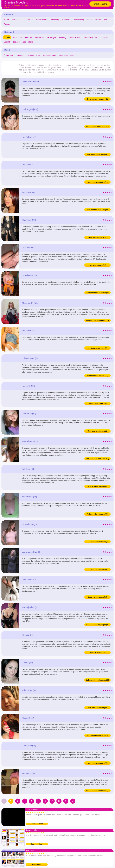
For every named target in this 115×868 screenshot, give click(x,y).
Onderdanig (79, 20)
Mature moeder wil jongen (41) (98, 625)
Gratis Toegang (100, 4)
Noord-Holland (91, 37)
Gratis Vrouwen (37, 824)
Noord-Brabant (75, 37)
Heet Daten (37, 865)
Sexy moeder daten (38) (98, 403)
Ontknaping (55, 20)
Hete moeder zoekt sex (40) (97, 210)
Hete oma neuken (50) (97, 265)
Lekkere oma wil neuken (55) (97, 320)
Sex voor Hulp (37, 844)
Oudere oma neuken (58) (97, 597)
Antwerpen (8, 55)
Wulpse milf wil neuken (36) (98, 514)
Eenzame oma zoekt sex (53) (97, 459)
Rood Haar (29, 20)
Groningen (52, 37)
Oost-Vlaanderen (33, 55)
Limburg (63, 37)
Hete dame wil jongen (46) (97, 99)
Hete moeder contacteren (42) (97, 735)
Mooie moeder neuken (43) (97, 376)
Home (6, 19)
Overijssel (104, 37)
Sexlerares (67, 20)
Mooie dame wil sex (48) (97, 348)
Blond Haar (16, 20)
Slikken (98, 20)
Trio (106, 20)
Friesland (28, 37)
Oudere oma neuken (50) (97, 569)
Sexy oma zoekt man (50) (98, 431)
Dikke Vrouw (41, 20)
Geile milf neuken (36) (97, 652)
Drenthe (7, 37)
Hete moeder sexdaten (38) (97, 763)
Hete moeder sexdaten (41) (97, 182)
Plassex (7, 24)
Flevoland (17, 37)
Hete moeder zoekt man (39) (98, 127)
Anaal (90, 20)
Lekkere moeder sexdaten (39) (97, 293)
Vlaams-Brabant (49, 55)
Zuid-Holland (28, 42)
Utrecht (7, 42)
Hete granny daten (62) (97, 237)
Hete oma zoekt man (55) (97, 708)
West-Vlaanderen (67, 55)
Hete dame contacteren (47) (97, 154)
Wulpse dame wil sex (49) (97, 486)
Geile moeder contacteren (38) (98, 680)
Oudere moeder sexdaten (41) (98, 542)
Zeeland (16, 42)
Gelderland (40, 37)
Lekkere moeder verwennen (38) (97, 791)
